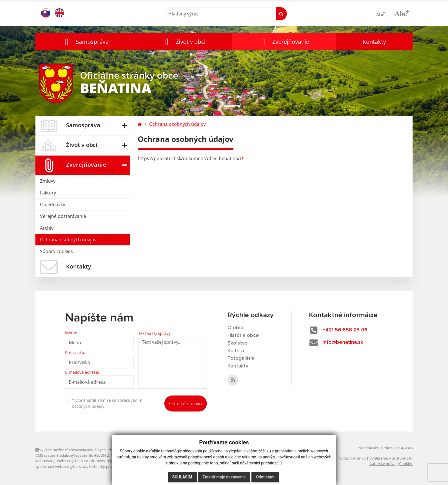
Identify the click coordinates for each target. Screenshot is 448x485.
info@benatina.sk (343, 342)
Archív (47, 228)
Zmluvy (48, 181)
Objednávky (53, 204)
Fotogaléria (241, 358)
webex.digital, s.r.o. (73, 461)
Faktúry (48, 193)
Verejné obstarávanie (63, 216)
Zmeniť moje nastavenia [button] (224, 477)
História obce (243, 335)
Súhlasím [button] (182, 477)
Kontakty (374, 42)
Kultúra (236, 351)
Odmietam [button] (265, 477)
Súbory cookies (56, 251)
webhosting (45, 461)
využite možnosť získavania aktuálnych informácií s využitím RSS (92, 450)
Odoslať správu (186, 403)
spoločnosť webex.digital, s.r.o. (61, 466)
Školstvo (238, 343)
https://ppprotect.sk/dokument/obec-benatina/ (189, 158)
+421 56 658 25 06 (345, 330)
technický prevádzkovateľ (111, 466)
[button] (85, 42)
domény (98, 461)
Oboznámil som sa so (107, 403)
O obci (235, 328)
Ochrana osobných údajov (68, 240)
